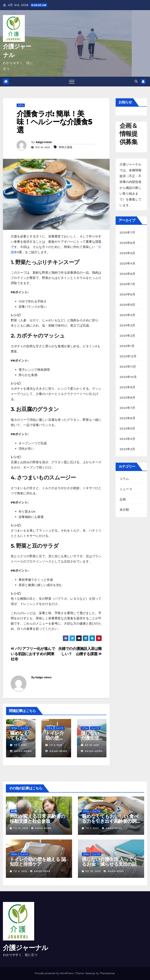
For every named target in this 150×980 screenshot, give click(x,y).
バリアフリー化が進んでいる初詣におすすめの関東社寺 (33, 654)
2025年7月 (127, 232)
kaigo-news (44, 142)
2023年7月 (127, 408)
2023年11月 (128, 367)
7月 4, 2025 (20, 871)
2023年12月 (128, 356)
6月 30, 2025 (93, 871)
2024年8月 (127, 274)
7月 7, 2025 (92, 828)
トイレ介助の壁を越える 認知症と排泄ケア (38, 862)
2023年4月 (127, 439)
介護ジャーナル (25, 948)
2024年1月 (127, 346)
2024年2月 (127, 336)
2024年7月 (127, 284)
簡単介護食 (66, 147)
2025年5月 (127, 253)
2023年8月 (127, 398)
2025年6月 (127, 243)
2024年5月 (127, 305)
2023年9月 (127, 387)
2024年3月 (127, 325)
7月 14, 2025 (21, 828)
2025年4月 (127, 263)
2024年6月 (127, 294)
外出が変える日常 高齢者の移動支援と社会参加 (37, 819)
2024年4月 (127, 315)
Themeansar (107, 973)
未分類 (124, 510)
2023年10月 (128, 377)
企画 (123, 499)
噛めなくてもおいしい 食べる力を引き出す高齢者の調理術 (110, 821)
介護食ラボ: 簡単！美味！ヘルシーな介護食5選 (54, 122)
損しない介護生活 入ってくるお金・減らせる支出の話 (110, 862)
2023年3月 (127, 449)
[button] (136, 81)
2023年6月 (127, 418)
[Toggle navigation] (72, 82)
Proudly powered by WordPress (54, 973)
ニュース (24, 728)
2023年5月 (127, 428)
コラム (21, 105)
